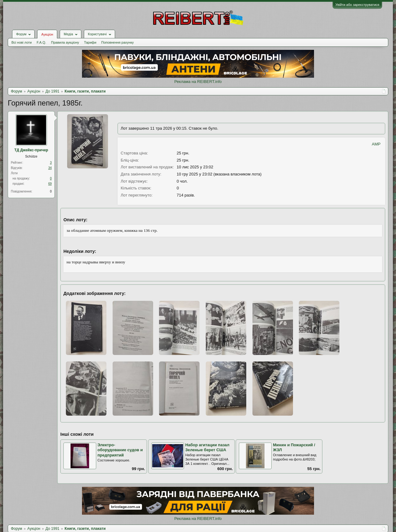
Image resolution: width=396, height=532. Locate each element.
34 (50, 168)
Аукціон (47, 34)
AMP (376, 144)
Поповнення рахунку (117, 42)
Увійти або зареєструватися (357, 5)
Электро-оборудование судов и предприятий (120, 450)
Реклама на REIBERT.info (198, 82)
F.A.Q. (41, 42)
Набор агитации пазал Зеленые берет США (207, 448)
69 (50, 184)
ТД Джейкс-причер (31, 150)
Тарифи (90, 42)
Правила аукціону (65, 42)
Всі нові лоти (22, 42)
